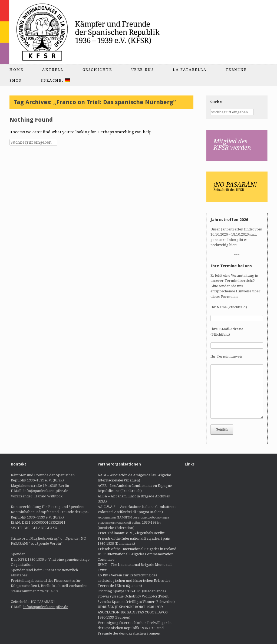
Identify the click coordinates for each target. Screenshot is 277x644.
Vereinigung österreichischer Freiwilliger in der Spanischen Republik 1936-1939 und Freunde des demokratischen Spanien (135, 628)
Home (16, 70)
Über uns (143, 70)
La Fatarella (190, 70)
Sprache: (55, 80)
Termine (236, 70)
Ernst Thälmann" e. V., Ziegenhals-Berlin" (131, 533)
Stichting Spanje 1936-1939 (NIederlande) (132, 591)
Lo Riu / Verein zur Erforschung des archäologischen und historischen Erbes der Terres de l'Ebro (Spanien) (134, 580)
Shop (16, 80)
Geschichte (97, 70)
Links (190, 464)
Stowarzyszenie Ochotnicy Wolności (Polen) (134, 596)
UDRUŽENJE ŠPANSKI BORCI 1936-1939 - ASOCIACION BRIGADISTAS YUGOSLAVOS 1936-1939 (133, 612)
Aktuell (53, 70)
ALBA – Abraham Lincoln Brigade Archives (134, 496)
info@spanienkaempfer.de (46, 607)
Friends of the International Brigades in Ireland (137, 549)
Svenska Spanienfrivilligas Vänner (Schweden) (136, 602)
